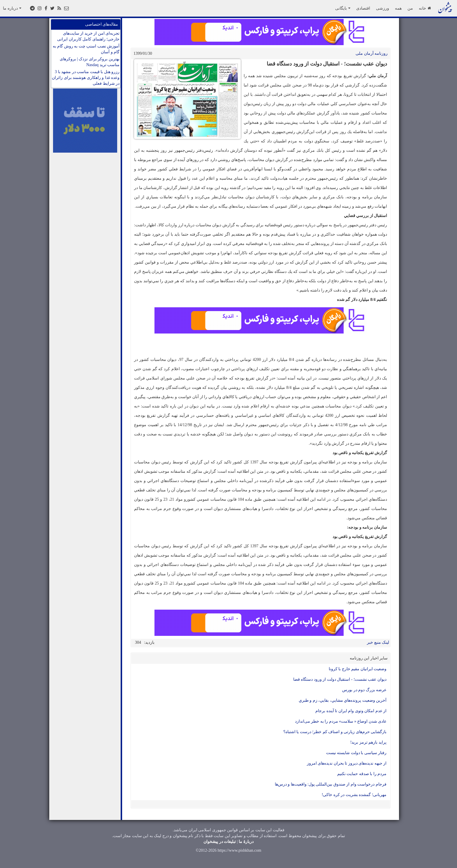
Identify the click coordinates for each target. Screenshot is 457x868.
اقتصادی (363, 8)
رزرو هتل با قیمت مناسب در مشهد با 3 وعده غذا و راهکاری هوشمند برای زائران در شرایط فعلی (86, 78)
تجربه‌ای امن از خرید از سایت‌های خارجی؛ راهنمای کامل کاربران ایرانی (88, 36)
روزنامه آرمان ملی (372, 53)
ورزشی (383, 8)
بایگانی (343, 8)
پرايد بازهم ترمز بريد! (368, 742)
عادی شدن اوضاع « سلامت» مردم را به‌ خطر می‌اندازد (341, 721)
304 (138, 642)
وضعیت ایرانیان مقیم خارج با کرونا (358, 669)
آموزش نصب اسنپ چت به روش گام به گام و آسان (86, 49)
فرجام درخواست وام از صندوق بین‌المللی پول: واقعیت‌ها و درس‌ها (331, 784)
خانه (425, 8)
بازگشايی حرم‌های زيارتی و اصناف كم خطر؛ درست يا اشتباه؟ (335, 732)
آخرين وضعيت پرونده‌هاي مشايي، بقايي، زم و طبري (343, 700)
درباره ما (12, 8)
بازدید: (149, 642)
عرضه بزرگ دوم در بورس (364, 690)
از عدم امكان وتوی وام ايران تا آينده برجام (351, 711)
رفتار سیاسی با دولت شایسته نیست (356, 753)
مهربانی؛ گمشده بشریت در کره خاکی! (354, 795)
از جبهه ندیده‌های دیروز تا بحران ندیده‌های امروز (347, 763)
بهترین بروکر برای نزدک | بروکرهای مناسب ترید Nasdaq (90, 62)
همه (398, 8)
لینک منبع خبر (378, 642)
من (410, 8)
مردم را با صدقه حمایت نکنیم (362, 774)
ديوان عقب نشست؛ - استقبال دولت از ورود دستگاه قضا (340, 679)
